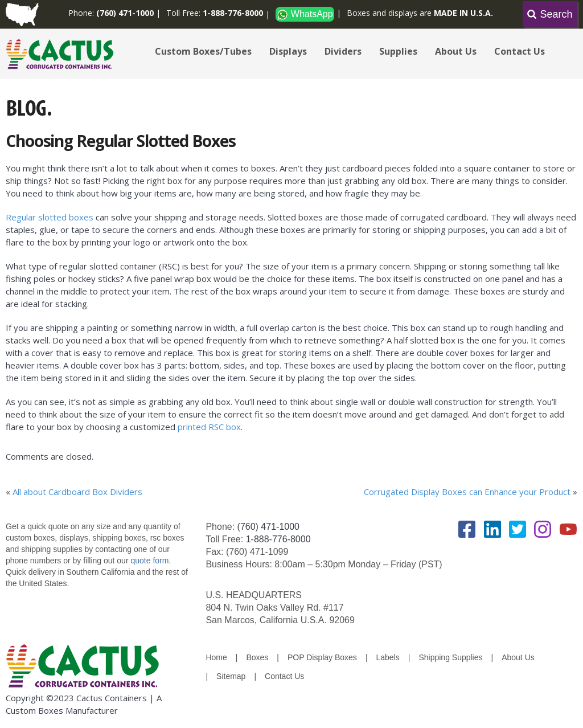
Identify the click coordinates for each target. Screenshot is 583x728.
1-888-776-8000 (278, 539)
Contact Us (520, 51)
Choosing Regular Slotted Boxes (120, 141)
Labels (388, 657)
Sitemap (231, 676)
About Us (456, 51)
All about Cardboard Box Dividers (77, 492)
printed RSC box (209, 427)
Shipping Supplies (450, 657)
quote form (149, 561)
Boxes (257, 657)
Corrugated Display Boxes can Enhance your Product (467, 492)
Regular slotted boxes (50, 217)
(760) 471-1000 (268, 527)
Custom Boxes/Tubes (203, 51)
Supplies (398, 51)
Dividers (343, 51)
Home (216, 657)
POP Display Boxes (322, 657)
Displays (288, 51)
